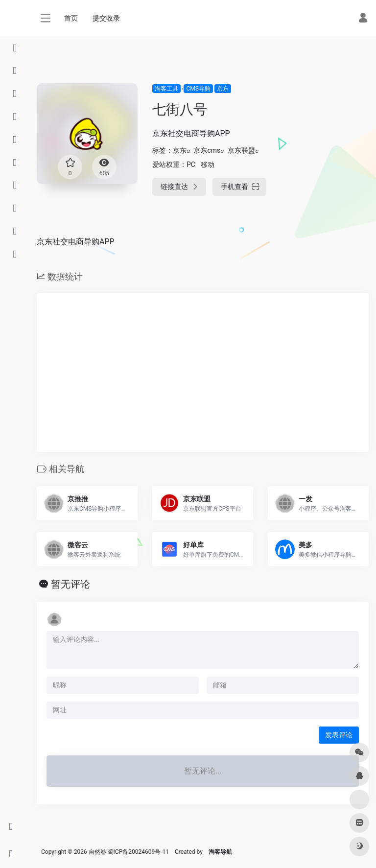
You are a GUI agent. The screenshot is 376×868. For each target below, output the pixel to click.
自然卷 (97, 852)
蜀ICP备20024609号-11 (138, 852)
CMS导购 (198, 89)
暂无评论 (70, 584)
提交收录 (106, 18)
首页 (71, 18)
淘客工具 (166, 89)
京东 (223, 89)
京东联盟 (241, 150)
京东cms (207, 150)
